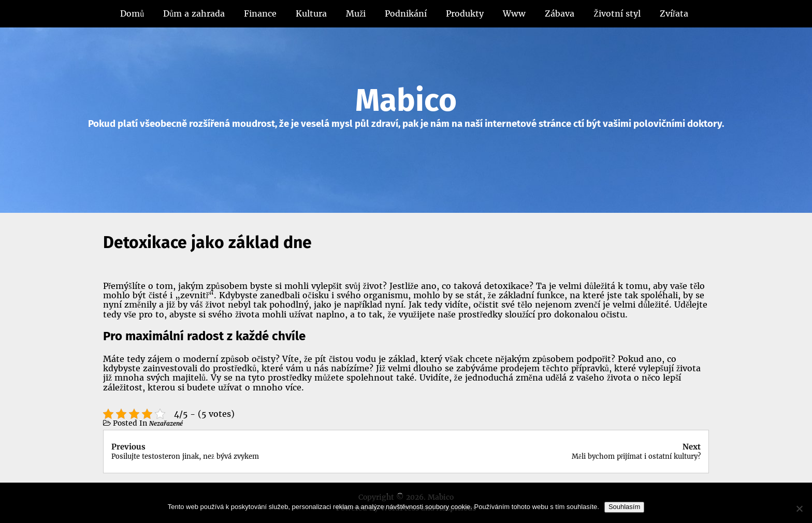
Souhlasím (624, 507)
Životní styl (617, 13)
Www (514, 13)
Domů (132, 13)
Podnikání (406, 13)
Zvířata (674, 13)
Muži (356, 13)
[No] (799, 509)
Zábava (560, 13)
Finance (260, 13)
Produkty (465, 13)
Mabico (406, 100)
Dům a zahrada (194, 13)
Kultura (311, 13)
